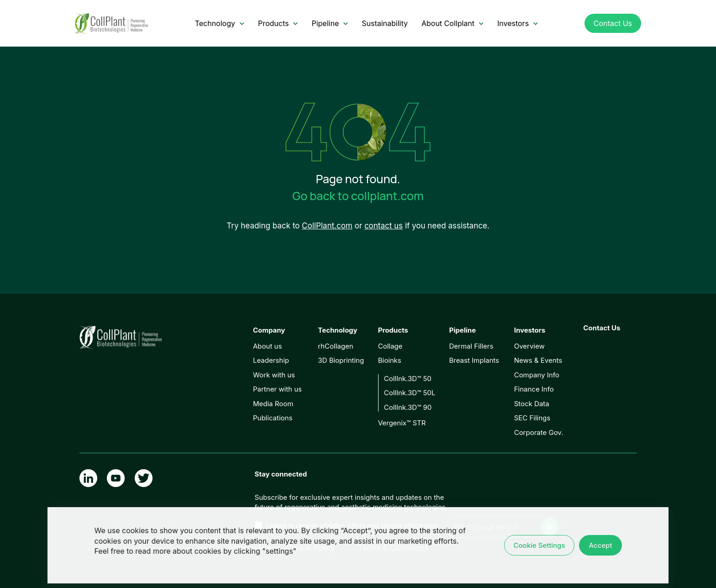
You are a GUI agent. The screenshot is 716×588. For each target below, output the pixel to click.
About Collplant (453, 24)
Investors (518, 24)
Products (278, 24)
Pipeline (330, 24)
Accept (600, 545)
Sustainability (385, 23)
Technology (220, 24)
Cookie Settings (540, 545)
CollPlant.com (327, 226)
